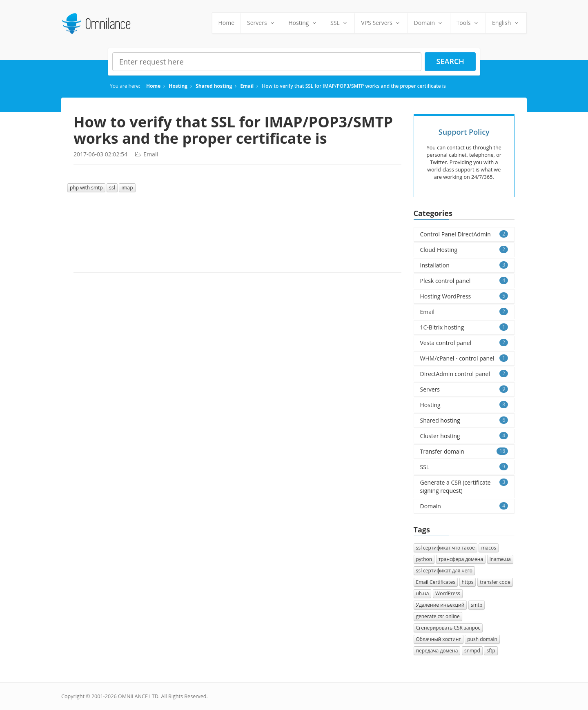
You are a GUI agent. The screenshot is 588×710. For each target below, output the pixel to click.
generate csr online (438, 616)
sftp (491, 651)
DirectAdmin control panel (464, 374)
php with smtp (86, 188)
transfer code (495, 582)
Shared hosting (214, 86)
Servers (261, 23)
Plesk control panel (464, 281)
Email (247, 86)
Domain (429, 23)
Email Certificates (436, 582)
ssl (112, 188)
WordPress (448, 593)
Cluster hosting (464, 436)
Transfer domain (464, 451)
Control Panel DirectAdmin (464, 234)
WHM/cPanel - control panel (464, 358)
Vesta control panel (464, 343)
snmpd (472, 651)
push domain (482, 639)
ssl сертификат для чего (444, 571)
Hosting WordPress (464, 296)
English (506, 23)
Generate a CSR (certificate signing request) (464, 486)
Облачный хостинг (439, 639)
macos (488, 548)
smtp (477, 605)
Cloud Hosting (464, 250)
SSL (339, 23)
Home (227, 23)
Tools (468, 23)
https (468, 582)
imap (127, 188)
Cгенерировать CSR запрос (448, 628)
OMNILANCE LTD (138, 696)
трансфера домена (461, 559)
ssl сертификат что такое (445, 548)
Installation (464, 265)
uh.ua (423, 593)
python (424, 559)
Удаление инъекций (440, 605)
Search (450, 61)
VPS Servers (381, 23)
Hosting (303, 23)
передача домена (437, 651)
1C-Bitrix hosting (464, 327)
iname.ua (500, 559)
